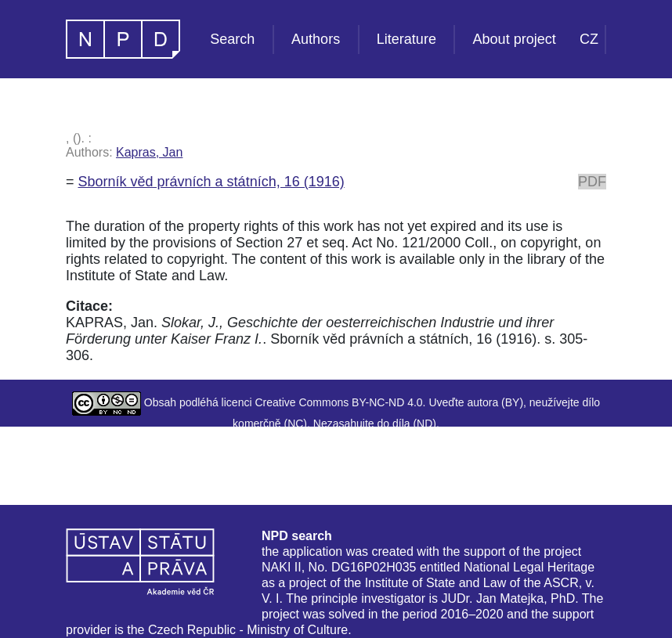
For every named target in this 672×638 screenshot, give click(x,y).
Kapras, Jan (149, 152)
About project (515, 39)
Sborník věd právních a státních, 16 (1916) (211, 182)
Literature (406, 39)
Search (232, 39)
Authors (316, 39)
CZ (589, 39)
